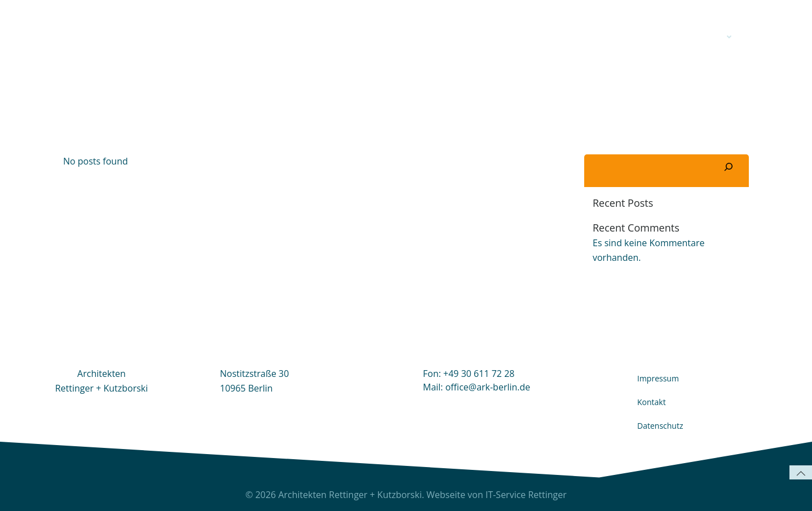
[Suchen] (729, 168)
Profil (587, 37)
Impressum (658, 378)
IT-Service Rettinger (526, 495)
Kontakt (642, 37)
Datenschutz (660, 426)
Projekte (709, 37)
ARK (544, 37)
